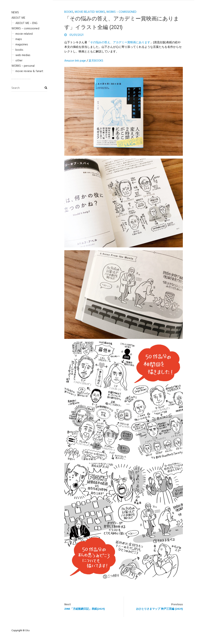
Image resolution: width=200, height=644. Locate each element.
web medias (23, 55)
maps (19, 39)
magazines (22, 45)
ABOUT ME (18, 18)
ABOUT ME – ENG (26, 23)
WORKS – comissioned (25, 29)
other (19, 61)
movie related (24, 34)
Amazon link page (75, 61)
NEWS (15, 13)
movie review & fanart (29, 71)
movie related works (90, 12)
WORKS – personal (23, 66)
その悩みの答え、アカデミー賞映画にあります (120, 43)
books (19, 50)
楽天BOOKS (96, 61)
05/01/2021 (76, 35)
